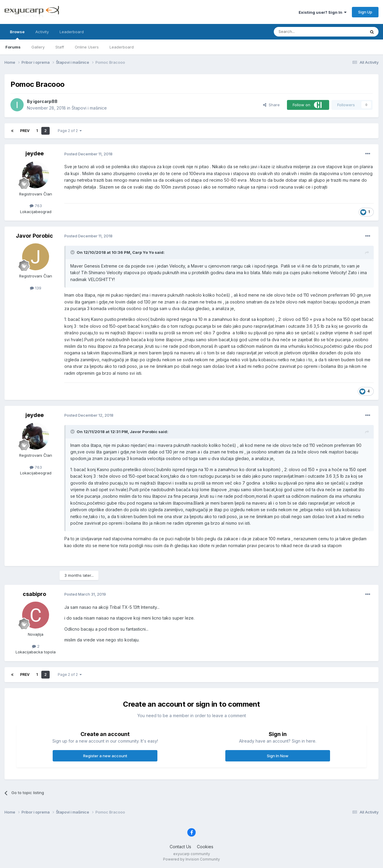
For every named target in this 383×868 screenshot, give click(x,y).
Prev (25, 131)
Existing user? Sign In (323, 12)
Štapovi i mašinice (89, 108)
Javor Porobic (34, 236)
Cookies (205, 847)
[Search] (304, 32)
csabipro (34, 594)
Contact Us (180, 847)
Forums (13, 47)
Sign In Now (278, 756)
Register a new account (105, 756)
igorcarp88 (45, 101)
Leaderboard (122, 47)
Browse (17, 34)
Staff (60, 47)
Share (271, 105)
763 (36, 206)
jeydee (35, 153)
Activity (42, 32)
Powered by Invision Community (191, 859)
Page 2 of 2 (70, 131)
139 (36, 288)
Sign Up (365, 12)
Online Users (87, 47)
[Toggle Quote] (73, 252)
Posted (88, 154)
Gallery (38, 47)
